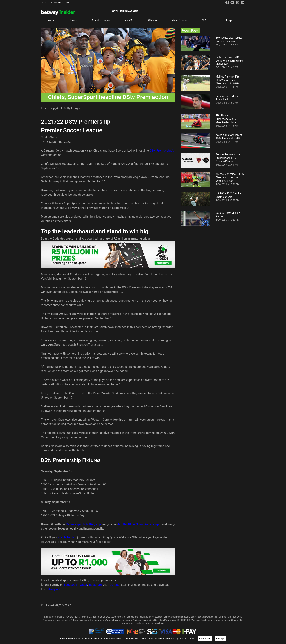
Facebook (71, 585)
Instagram (95, 585)
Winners (153, 21)
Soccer (73, 21)
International (130, 11)
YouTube (114, 585)
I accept (220, 639)
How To (129, 21)
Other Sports (179, 21)
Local (115, 11)
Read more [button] (205, 639)
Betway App (54, 589)
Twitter (83, 585)
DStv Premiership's (162, 151)
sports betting (67, 537)
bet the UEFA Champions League (140, 524)
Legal (230, 20)
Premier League (101, 21)
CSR (204, 21)
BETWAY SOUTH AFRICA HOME (55, 2)
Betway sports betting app (84, 524)
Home (51, 21)
